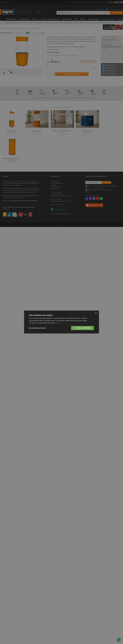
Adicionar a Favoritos (111, 71)
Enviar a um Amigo (110, 68)
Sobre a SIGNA (71, 2)
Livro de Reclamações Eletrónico (60, 214)
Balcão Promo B (12, 131)
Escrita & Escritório (54, 19)
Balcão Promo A (37, 131)
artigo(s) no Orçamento (116, 9)
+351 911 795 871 (57, 199)
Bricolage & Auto (24, 19)
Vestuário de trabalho (100, 23)
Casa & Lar (35, 19)
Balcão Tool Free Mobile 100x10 (62, 131)
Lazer (76, 19)
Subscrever (106, 183)
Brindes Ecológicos (71, 23)
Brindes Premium (85, 23)
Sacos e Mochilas (42, 23)
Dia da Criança (30, 23)
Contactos (103, 2)
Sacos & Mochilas (94, 19)
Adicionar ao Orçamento (72, 74)
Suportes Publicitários (108, 19)
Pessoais (83, 19)
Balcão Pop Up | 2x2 (87, 131)
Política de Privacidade (92, 188)
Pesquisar (115, 13)
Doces (43, 19)
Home (2, 28)
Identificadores (67, 19)
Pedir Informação (110, 65)
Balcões (25, 28)
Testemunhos (84, 2)
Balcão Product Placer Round (12, 159)
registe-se (97, 9)
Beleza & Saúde (11, 19)
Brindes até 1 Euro (115, 23)
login (103, 9)
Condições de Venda (111, 74)
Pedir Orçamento (94, 2)
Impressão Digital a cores (109, 40)
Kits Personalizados (57, 23)
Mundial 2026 (18, 23)
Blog (78, 2)
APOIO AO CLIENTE (59, 209)
